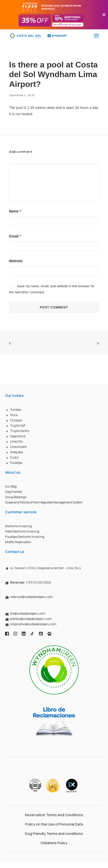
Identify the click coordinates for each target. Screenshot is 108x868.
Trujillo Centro (20, 431)
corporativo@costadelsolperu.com (33, 624)
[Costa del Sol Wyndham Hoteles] (38, 36)
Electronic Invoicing (18, 526)
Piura (14, 415)
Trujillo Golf (18, 426)
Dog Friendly (14, 492)
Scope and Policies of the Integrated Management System (44, 502)
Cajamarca (18, 436)
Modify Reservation (18, 542)
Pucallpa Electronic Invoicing (25, 537)
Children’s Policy (54, 843)
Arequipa (16, 452)
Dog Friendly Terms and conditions (54, 834)
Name (15, 211)
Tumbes (16, 410)
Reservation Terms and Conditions (54, 815)
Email (15, 236)
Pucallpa (16, 463)
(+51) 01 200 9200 (31, 582)
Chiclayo (16, 420)
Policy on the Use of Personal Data (54, 824)
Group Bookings (16, 497)
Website (16, 261)
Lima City (16, 441)
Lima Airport (19, 447)
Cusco (14, 457)
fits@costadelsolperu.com (28, 613)
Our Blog (11, 486)
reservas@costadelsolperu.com (31, 597)
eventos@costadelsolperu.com (31, 619)
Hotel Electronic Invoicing (22, 531)
